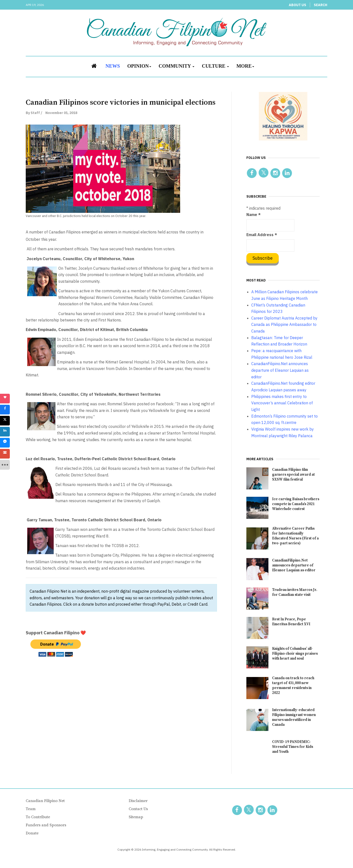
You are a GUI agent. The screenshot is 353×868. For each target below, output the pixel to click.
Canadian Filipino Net (45, 801)
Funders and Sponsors (46, 825)
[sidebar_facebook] (5, 410)
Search (321, 5)
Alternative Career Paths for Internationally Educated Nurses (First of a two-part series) (295, 536)
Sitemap (136, 817)
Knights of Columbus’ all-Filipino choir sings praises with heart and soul (295, 654)
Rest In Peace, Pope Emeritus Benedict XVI (291, 622)
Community (176, 66)
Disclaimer (138, 801)
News (113, 66)
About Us (297, 5)
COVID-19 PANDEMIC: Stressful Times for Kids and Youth (293, 747)
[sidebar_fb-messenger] (5, 443)
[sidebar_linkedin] (5, 432)
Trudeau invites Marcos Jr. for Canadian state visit (295, 592)
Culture (215, 66)
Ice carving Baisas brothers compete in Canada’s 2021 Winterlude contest (296, 504)
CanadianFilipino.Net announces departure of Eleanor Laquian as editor (294, 565)
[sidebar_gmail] (5, 454)
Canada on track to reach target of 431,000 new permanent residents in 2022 (293, 685)
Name (253, 215)
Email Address (262, 235)
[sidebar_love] (5, 399)
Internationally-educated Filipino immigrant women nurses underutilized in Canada (294, 717)
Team (31, 809)
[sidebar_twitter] (5, 421)
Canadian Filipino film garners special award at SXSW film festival (293, 475)
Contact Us (138, 809)
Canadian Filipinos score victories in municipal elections (121, 102)
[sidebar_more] (5, 465)
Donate (32, 833)
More (245, 66)
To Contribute (38, 817)
